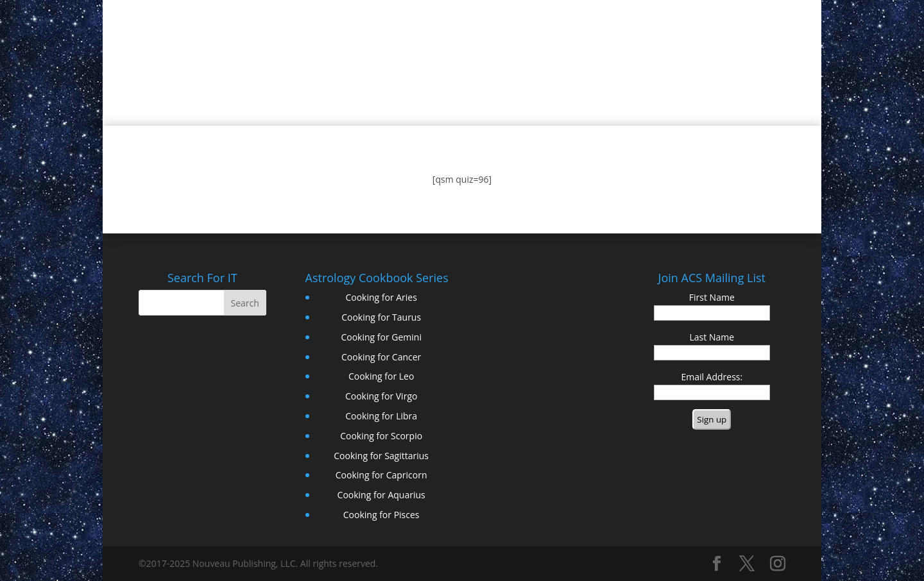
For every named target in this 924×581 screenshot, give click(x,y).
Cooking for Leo (381, 376)
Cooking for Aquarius (381, 495)
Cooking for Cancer (381, 357)
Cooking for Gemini (381, 337)
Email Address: (712, 377)
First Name (712, 297)
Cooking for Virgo (381, 396)
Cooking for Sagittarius (381, 456)
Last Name (712, 337)
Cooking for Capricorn (381, 475)
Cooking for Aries (381, 297)
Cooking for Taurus (381, 317)
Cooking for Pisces (381, 515)
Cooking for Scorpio (381, 436)
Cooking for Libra (381, 416)
